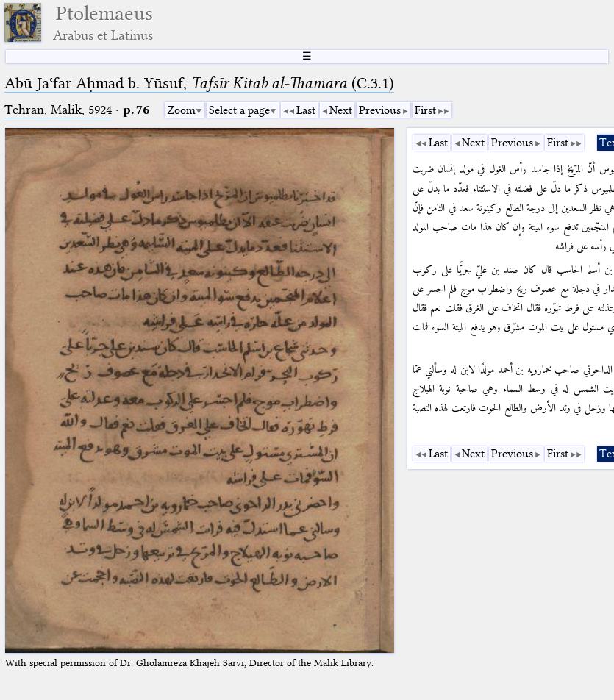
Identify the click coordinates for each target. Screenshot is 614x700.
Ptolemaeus (103, 22)
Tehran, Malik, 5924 (58, 110)
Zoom (181, 110)
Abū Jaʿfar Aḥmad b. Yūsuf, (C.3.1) (199, 83)
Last (306, 110)
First (425, 110)
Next (341, 110)
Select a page (239, 110)
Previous (380, 110)
